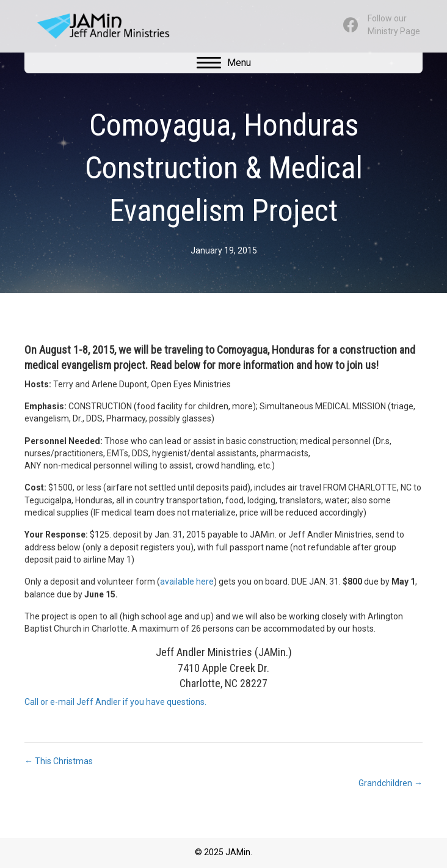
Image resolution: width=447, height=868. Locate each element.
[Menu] (224, 63)
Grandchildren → (391, 783)
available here (187, 582)
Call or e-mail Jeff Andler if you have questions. (115, 702)
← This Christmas (59, 761)
